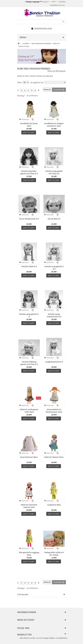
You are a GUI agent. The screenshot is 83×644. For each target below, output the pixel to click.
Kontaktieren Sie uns (57, 5)
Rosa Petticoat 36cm (29, 457)
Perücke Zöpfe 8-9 (29, 266)
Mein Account (26, 620)
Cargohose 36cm (54, 505)
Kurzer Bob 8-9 (54, 219)
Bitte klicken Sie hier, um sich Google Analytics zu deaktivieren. (44, 638)
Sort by (40, 82)
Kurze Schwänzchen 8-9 (29, 219)
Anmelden (62, 2)
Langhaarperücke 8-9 (54, 362)
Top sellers (23, 594)
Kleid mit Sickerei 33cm (54, 457)
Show (19, 82)
